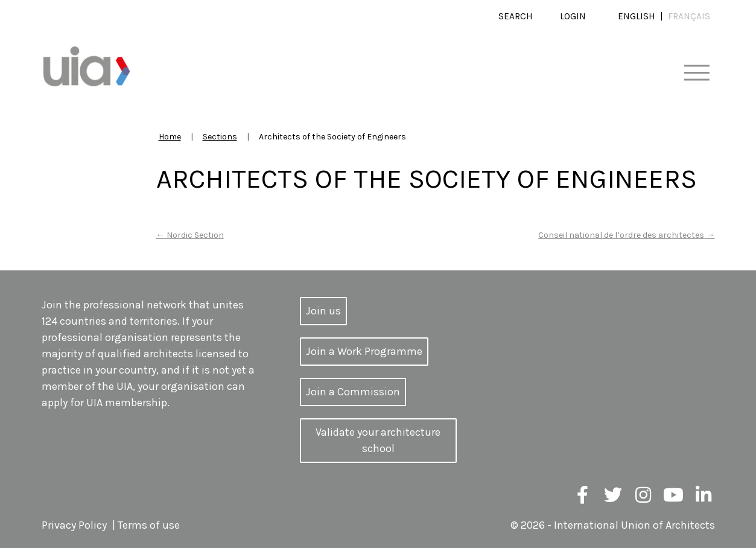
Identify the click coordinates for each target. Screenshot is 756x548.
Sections (220, 137)
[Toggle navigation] (697, 73)
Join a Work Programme (364, 351)
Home (170, 137)
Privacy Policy (74, 525)
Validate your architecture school (378, 440)
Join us (323, 311)
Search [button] (516, 16)
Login (573, 16)
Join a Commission (353, 392)
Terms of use (149, 525)
